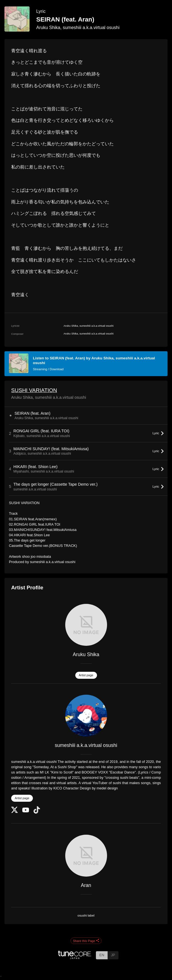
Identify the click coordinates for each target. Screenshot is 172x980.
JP (113, 955)
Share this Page (86, 941)
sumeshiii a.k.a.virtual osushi (86, 745)
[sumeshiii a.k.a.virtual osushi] (86, 716)
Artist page (86, 675)
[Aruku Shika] (86, 625)
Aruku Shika (86, 654)
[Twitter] (14, 812)
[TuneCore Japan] (75, 958)
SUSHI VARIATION (34, 390)
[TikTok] (37, 812)
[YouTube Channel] (26, 811)
